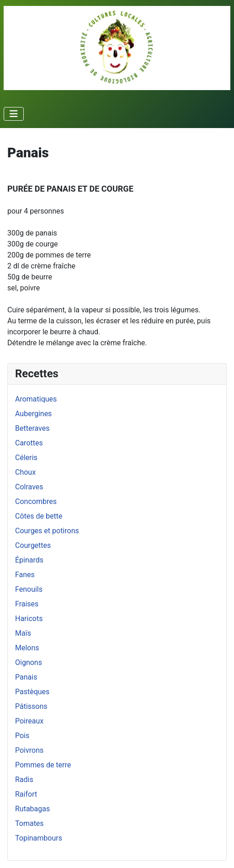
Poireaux (29, 721)
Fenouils (29, 589)
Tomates (29, 823)
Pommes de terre (43, 765)
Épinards (29, 560)
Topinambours (39, 838)
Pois (22, 736)
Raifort (26, 794)
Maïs (23, 633)
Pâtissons (31, 706)
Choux (25, 472)
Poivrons (29, 750)
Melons (27, 648)
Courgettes (33, 545)
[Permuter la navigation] (14, 114)
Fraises (27, 604)
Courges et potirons (47, 531)
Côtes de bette (39, 516)
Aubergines (33, 414)
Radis (24, 780)
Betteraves (32, 428)
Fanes (25, 575)
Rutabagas (32, 809)
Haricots (29, 619)
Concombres (36, 501)
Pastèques (32, 692)
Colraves (29, 487)
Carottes (29, 443)
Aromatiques (36, 399)
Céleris (26, 458)
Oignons (29, 662)
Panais (26, 677)
